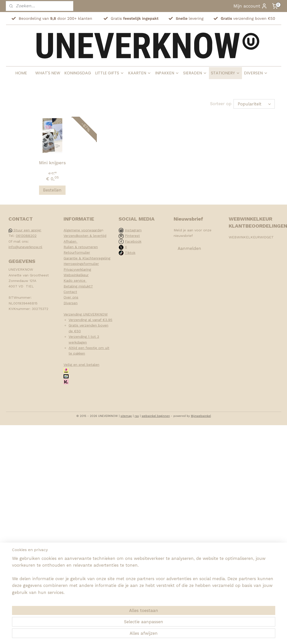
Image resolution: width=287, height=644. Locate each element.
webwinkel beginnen (156, 416)
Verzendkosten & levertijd (85, 236)
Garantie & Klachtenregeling (87, 258)
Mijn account (250, 6)
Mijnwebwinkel (201, 416)
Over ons (71, 297)
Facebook (133, 241)
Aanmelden (189, 248)
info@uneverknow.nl (25, 247)
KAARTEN (140, 73)
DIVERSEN (256, 73)
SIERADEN (195, 73)
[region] (110, 621)
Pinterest (132, 236)
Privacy (69, 269)
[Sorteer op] (254, 104)
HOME (21, 73)
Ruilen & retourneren (81, 247)
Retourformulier (77, 252)
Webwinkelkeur (76, 275)
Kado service (75, 280)
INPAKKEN (167, 73)
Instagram (133, 230)
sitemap (126, 416)
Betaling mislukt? (78, 286)
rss (137, 416)
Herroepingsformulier (81, 264)
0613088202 (26, 236)
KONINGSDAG (78, 73)
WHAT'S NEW (48, 73)
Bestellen (52, 190)
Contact (70, 292)
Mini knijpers (52, 163)
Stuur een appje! (25, 230)
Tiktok (130, 253)
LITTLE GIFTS (110, 73)
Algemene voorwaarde (82, 230)
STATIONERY (225, 73)
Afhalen (71, 241)
